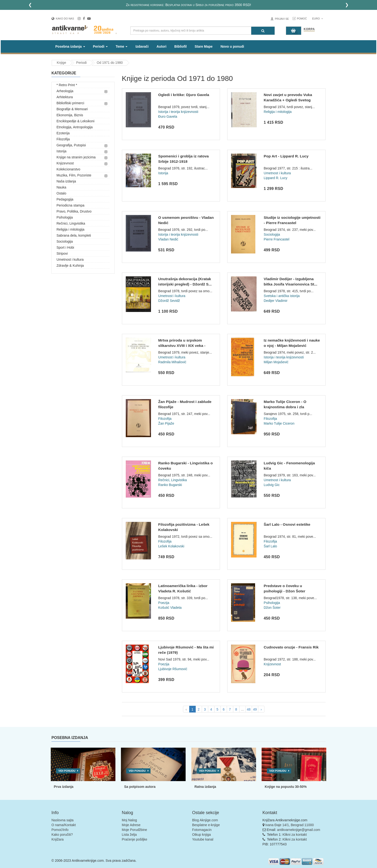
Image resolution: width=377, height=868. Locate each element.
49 (255, 709)
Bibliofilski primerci (70, 103)
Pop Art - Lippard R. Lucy (286, 156)
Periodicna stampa (70, 205)
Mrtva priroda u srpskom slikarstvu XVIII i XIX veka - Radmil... (182, 345)
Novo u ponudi (232, 46)
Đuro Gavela (168, 117)
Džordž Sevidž (169, 301)
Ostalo (61, 193)
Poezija (164, 603)
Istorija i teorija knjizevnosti (178, 112)
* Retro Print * (67, 85)
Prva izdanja (64, 787)
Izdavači (142, 46)
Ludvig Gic (272, 485)
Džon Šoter (272, 608)
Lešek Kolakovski (171, 546)
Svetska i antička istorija (282, 296)
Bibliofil (180, 46)
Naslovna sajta (63, 820)
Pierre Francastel (277, 239)
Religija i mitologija (70, 229)
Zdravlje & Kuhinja (70, 266)
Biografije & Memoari (72, 109)
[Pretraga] (263, 31)
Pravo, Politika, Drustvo (74, 211)
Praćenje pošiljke (135, 839)
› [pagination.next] (261, 709)
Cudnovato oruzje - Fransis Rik (291, 647)
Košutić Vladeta (170, 608)
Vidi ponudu (67, 771)
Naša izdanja (66, 181)
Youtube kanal (203, 839)
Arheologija (65, 91)
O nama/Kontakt (64, 825)
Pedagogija (65, 199)
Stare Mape (204, 46)
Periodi (82, 63)
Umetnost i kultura (70, 259)
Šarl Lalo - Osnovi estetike (287, 524)
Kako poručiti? (62, 835)
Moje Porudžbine (135, 830)
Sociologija (65, 241)
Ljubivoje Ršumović (173, 669)
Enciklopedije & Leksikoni (75, 121)
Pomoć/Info (60, 830)
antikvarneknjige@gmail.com (298, 830)
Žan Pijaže (166, 423)
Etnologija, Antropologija (75, 127)
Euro (317, 19)
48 (249, 709)
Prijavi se (282, 19)
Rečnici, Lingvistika (71, 223)
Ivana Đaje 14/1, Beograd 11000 (289, 825)
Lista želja (129, 835)
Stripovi (62, 253)
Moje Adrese (131, 825)
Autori (161, 46)
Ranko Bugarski (170, 485)
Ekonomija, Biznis (70, 115)
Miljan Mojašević (276, 362)
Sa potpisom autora (140, 787)
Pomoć (302, 19)
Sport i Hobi (65, 247)
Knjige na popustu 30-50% (286, 787)
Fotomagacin (202, 830)
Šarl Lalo (270, 546)
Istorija (61, 151)
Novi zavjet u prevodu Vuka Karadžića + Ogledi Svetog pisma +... (288, 100)
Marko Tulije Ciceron (279, 423)
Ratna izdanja (205, 787)
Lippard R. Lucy (276, 178)
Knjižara (58, 839)
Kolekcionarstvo (68, 169)
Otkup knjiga (201, 835)
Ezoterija (63, 133)
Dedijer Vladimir (276, 301)
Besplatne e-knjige (206, 825)
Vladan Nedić (168, 239)
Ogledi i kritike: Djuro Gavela (184, 95)
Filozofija (63, 139)
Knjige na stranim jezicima (76, 157)
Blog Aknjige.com (205, 820)
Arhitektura (65, 97)
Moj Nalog (129, 820)
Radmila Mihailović (172, 362)
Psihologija (65, 217)
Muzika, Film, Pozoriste (74, 175)
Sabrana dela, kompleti (74, 235)
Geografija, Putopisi (71, 145)
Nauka (61, 187)
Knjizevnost (65, 163)
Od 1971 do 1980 (110, 63)
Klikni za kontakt (295, 835)
